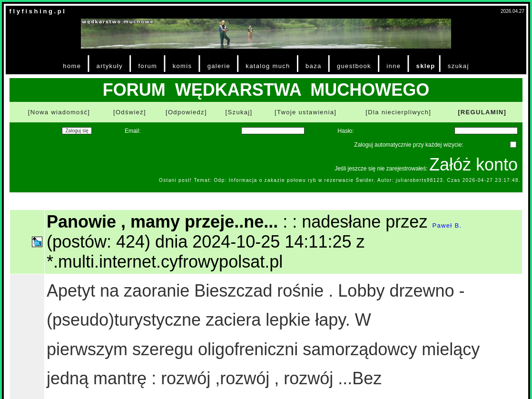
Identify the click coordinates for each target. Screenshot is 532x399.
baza (314, 66)
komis (182, 66)
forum (148, 66)
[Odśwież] (130, 112)
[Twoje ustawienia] (305, 112)
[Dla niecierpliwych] (398, 112)
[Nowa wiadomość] (59, 112)
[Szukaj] (239, 112)
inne (394, 66)
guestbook (354, 66)
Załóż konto (473, 165)
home (72, 66)
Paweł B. (447, 225)
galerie (219, 66)
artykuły (110, 66)
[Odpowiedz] (186, 112)
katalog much (268, 66)
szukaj (458, 66)
